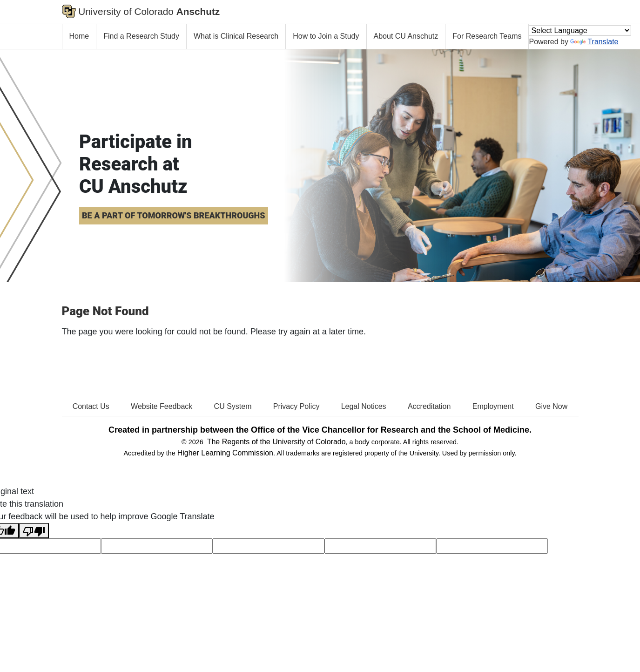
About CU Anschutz (406, 36)
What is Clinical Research (236, 36)
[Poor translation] (34, 531)
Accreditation (429, 406)
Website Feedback (162, 406)
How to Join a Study (326, 36)
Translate (594, 42)
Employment (493, 406)
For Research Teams (487, 36)
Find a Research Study (141, 36)
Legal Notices (364, 406)
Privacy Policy (296, 406)
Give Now (551, 406)
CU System (233, 406)
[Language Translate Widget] (580, 31)
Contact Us (91, 406)
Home (79, 36)
